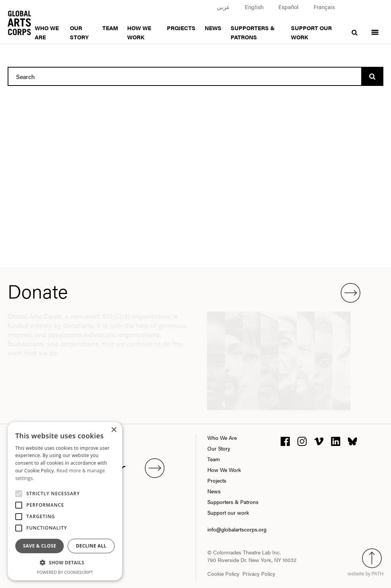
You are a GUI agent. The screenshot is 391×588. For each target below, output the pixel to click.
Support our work (228, 512)
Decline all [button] (91, 546)
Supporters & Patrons (233, 502)
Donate (184, 291)
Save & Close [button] (40, 546)
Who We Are (222, 438)
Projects (181, 28)
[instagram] (302, 441)
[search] (355, 28)
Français (324, 7)
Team (110, 28)
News (213, 28)
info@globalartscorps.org (237, 529)
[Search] (372, 76)
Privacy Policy (259, 573)
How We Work (224, 470)
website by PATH (365, 573)
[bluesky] (352, 441)
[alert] (65, 501)
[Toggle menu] (375, 28)
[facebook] (285, 441)
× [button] (114, 430)
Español (288, 7)
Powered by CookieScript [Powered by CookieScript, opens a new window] (65, 572)
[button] (65, 563)
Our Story (219, 448)
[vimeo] (319, 441)
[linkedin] (336, 441)
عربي (223, 7)
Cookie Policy (223, 573)
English (254, 7)
